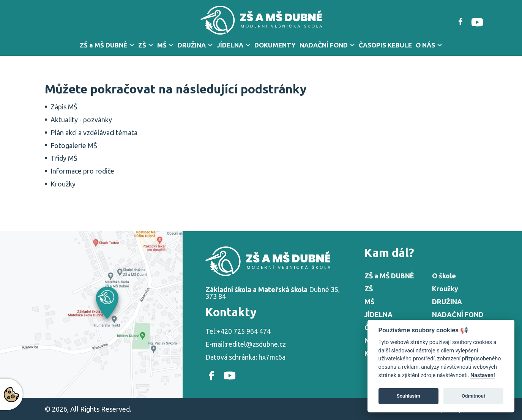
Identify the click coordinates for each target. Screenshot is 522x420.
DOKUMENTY (275, 45)
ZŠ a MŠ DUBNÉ (103, 45)
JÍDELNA (230, 45)
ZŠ (142, 45)
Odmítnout (473, 396)
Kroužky (63, 184)
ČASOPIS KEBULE (385, 45)
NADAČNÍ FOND (324, 45)
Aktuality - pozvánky (81, 120)
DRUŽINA (192, 45)
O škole (444, 276)
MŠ (162, 45)
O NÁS (425, 45)
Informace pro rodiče (82, 171)
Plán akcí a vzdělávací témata (94, 133)
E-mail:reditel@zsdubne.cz (246, 344)
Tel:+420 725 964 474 (238, 331)
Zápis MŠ (64, 107)
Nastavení (483, 375)
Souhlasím (408, 396)
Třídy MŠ (64, 158)
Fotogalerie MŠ (74, 145)
